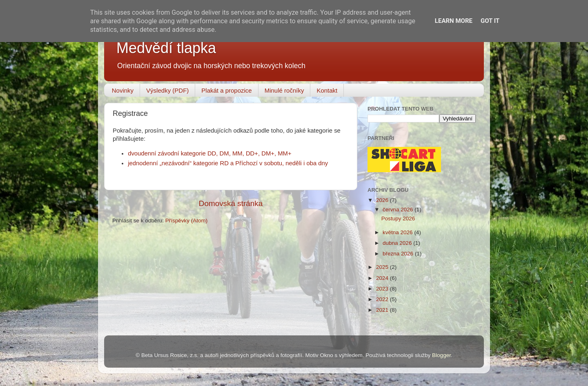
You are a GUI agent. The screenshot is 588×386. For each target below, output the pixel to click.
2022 (383, 299)
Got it (490, 21)
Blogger (441, 355)
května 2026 (398, 232)
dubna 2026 (398, 243)
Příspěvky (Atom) (187, 221)
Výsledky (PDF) (167, 90)
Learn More (454, 21)
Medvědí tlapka (166, 48)
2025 (383, 267)
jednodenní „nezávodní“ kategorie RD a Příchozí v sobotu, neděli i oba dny (228, 163)
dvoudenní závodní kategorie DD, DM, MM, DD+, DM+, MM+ (210, 153)
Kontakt (327, 90)
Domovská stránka (231, 203)
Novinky (123, 90)
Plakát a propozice (226, 90)
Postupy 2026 (398, 219)
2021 (383, 310)
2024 (383, 278)
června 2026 (399, 210)
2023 (383, 289)
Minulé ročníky (284, 90)
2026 (383, 200)
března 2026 (399, 254)
